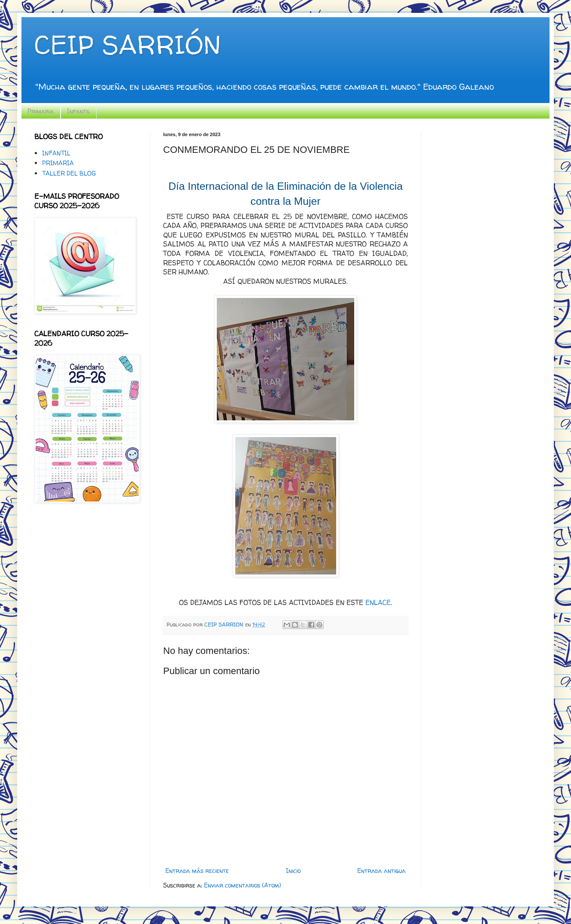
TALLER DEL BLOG (69, 173)
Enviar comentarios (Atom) (243, 885)
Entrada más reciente (197, 871)
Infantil (79, 111)
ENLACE (378, 603)
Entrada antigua (381, 871)
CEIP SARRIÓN (128, 45)
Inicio (293, 871)
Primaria (41, 111)
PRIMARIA (58, 163)
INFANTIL (56, 153)
